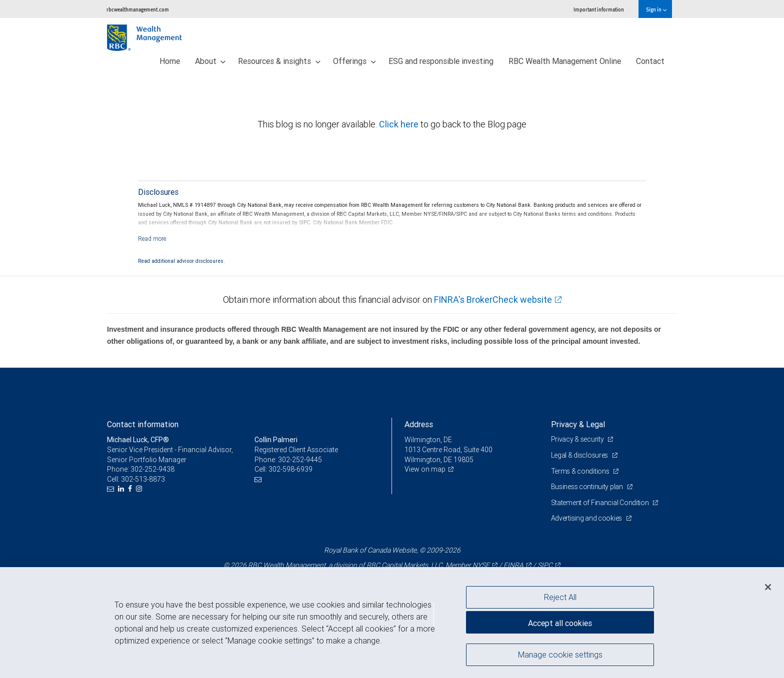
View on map (425, 469)
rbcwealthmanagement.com (138, 9)
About (210, 61)
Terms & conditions (581, 471)
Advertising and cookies (587, 518)
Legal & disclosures (580, 455)
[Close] (768, 587)
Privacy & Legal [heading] (578, 424)
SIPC (545, 565)
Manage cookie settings (560, 655)
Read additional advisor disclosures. (181, 261)
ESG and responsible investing (441, 61)
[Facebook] (131, 489)
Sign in (656, 9)
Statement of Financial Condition (601, 503)
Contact (650, 61)
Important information (599, 9)
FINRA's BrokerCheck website (493, 300)
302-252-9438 (152, 469)
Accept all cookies (560, 623)
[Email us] (112, 489)
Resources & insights (279, 61)
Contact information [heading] (143, 424)
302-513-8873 (143, 479)
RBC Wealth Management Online (565, 61)
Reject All (560, 597)
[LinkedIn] (122, 489)
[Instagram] (140, 489)
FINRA (513, 565)
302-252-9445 (300, 460)
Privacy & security (578, 439)
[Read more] (152, 239)
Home (170, 61)
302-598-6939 (290, 469)
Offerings (354, 61)
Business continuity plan (588, 487)
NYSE (481, 565)
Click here (400, 124)
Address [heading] (419, 424)
